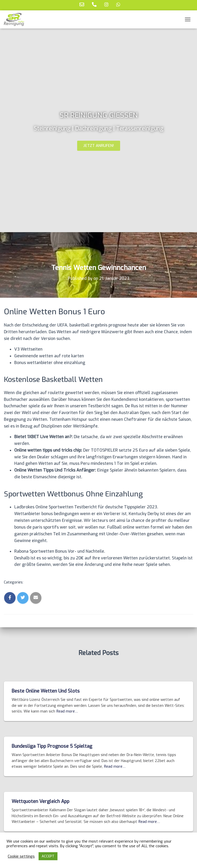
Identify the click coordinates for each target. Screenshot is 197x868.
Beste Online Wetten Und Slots (46, 691)
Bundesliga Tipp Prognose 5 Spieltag (52, 746)
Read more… (67, 711)
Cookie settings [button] (21, 856)
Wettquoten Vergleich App (41, 801)
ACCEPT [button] (48, 856)
